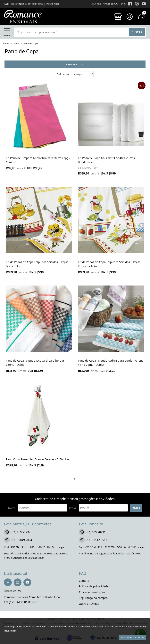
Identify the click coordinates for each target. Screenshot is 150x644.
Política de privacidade (94, 586)
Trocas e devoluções (92, 592)
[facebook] (8, 582)
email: (73, 508)
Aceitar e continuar (132, 638)
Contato (84, 581)
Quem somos (12, 590)
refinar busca (75, 64)
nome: (12, 508)
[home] (23, 17)
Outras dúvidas (89, 604)
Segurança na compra (93, 598)
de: (80, 168)
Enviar (136, 508)
